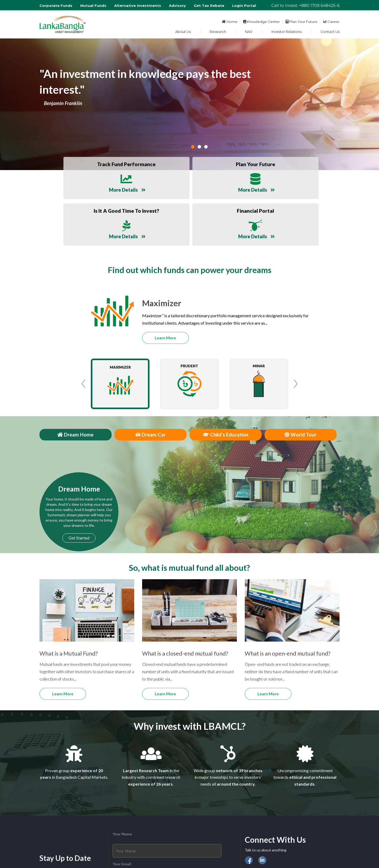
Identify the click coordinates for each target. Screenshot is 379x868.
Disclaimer (254, 849)
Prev (83, 333)
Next (296, 333)
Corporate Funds (56, 6)
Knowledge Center (261, 22)
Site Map (300, 849)
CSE (259, 826)
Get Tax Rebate (209, 6)
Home (230, 22)
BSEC (270, 826)
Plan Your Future (301, 22)
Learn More (165, 287)
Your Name (122, 783)
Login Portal (244, 6)
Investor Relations (286, 32)
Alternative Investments (138, 6)
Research (218, 32)
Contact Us (330, 32)
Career (331, 22)
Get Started (79, 487)
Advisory (177, 6)
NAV (249, 32)
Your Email (122, 813)
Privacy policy (278, 849)
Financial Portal (258, 835)
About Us (183, 32)
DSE (248, 826)
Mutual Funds (93, 6)
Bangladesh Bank (293, 826)
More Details (81, 188)
